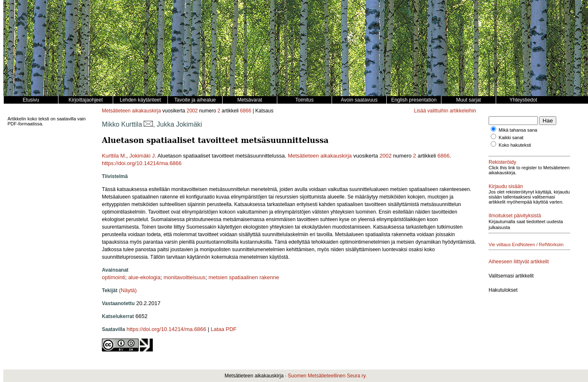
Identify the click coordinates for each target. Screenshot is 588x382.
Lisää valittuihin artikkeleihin (445, 111)
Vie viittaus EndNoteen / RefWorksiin (526, 244)
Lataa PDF (223, 329)
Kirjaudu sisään (506, 186)
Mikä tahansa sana (518, 130)
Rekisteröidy (502, 162)
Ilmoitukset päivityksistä (515, 216)
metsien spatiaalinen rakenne (244, 277)
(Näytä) (128, 290)
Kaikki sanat (511, 138)
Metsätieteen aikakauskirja (131, 111)
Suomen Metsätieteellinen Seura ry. (327, 376)
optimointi (114, 277)
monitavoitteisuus (184, 277)
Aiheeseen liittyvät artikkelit (519, 262)
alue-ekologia (144, 277)
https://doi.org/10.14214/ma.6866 (142, 163)
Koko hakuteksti (515, 145)
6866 (246, 111)
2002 (192, 111)
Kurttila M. (114, 156)
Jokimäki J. (143, 156)
